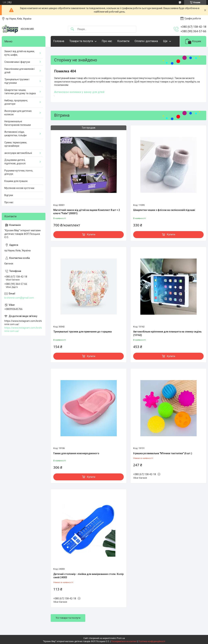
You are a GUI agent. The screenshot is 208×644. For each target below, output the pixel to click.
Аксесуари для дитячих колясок (18, 113)
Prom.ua (121, 638)
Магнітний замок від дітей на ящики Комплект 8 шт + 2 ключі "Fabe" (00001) (87, 212)
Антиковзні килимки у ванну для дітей (79, 92)
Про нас (107, 41)
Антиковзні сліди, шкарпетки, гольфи (15, 134)
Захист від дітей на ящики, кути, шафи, (19, 53)
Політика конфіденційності (152, 641)
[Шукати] (72, 29)
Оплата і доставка (146, 41)
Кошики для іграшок (16, 181)
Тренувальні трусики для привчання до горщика (83, 332)
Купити (91, 234)
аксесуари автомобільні (18, 153)
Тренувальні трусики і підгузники (17, 81)
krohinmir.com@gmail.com (19, 298)
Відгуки (9, 195)
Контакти (123, 41)
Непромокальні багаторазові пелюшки (18, 123)
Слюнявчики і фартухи (17, 62)
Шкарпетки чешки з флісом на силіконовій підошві (164, 210)
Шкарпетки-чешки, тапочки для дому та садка (20, 92)
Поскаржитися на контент (124, 641)
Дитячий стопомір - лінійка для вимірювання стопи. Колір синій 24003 (88, 576)
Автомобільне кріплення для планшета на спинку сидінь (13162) (167, 333)
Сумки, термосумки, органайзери (16, 144)
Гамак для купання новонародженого (76, 453)
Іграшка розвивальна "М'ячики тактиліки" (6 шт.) (163, 453)
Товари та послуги (81, 41)
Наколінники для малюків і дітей (20, 71)
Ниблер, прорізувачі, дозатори (16, 102)
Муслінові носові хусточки (19, 188)
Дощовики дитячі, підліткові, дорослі (15, 162)
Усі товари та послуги (68, 618)
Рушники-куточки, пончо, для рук (19, 172)
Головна (59, 41)
